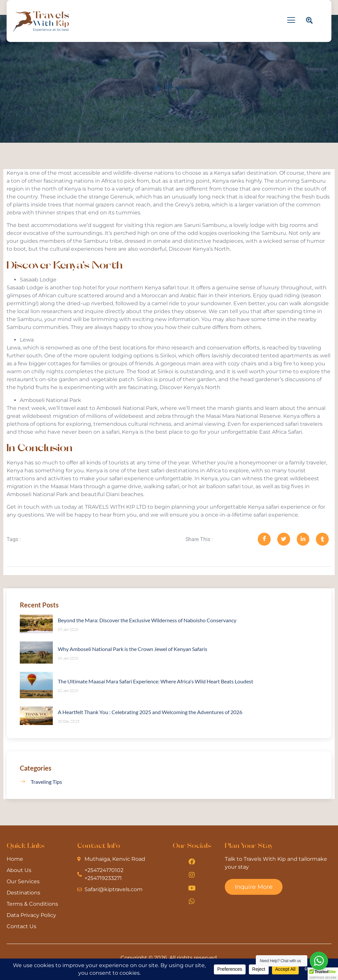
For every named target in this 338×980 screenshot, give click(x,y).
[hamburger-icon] (291, 21)
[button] (323, 974)
